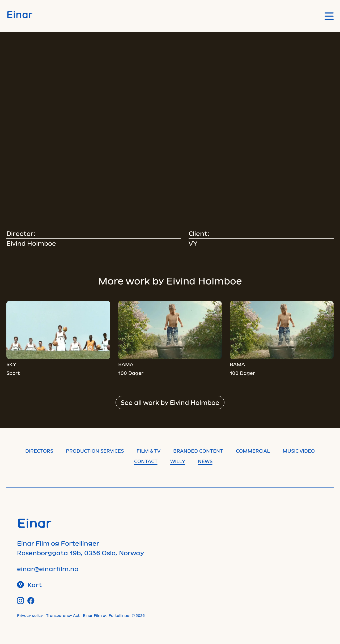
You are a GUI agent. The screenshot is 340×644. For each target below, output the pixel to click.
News (205, 461)
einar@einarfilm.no (48, 569)
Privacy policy (30, 615)
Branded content (198, 451)
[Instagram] (21, 601)
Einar (19, 14)
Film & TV (148, 451)
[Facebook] (31, 601)
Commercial (253, 451)
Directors (39, 451)
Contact (146, 461)
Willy (178, 461)
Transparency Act (63, 615)
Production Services (95, 451)
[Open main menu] (329, 16)
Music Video (299, 451)
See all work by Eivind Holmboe (170, 402)
